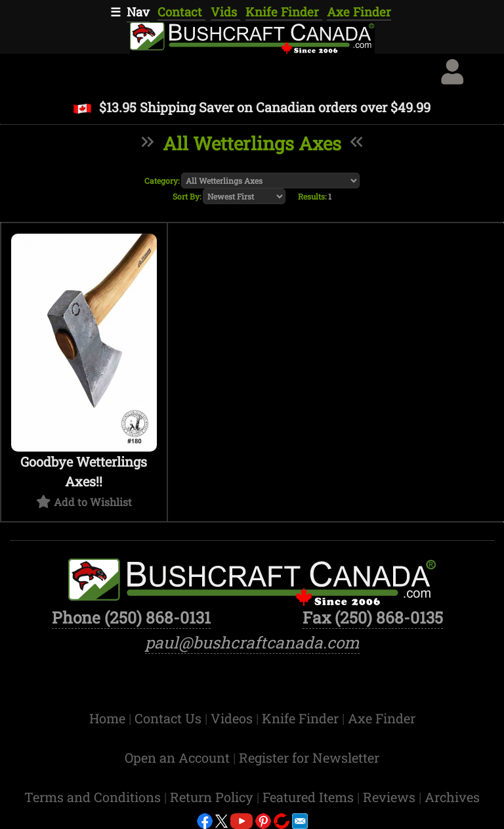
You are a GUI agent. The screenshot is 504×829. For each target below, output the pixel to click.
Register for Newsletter (309, 757)
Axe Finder (359, 12)
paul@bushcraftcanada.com (252, 642)
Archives (452, 797)
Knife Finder (284, 12)
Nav (138, 12)
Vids (225, 12)
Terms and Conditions (94, 797)
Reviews (391, 797)
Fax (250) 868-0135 (373, 617)
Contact (181, 12)
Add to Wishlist (93, 502)
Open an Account (177, 757)
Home (109, 718)
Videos (233, 718)
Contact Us (170, 718)
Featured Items (310, 797)
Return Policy (213, 797)
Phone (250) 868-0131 (131, 617)
